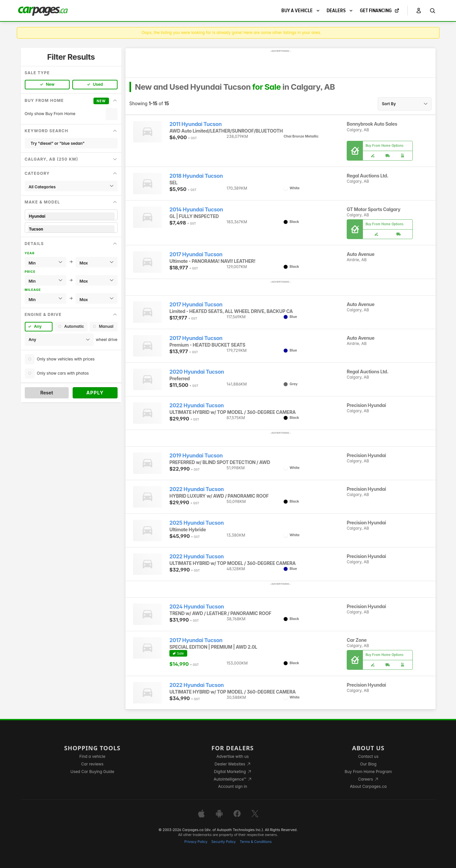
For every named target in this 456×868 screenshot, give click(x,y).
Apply (95, 393)
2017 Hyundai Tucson (196, 254)
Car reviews (92, 764)
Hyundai (71, 216)
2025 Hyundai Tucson (197, 523)
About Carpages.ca (368, 786)
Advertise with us (232, 756)
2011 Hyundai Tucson (195, 124)
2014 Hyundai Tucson (196, 210)
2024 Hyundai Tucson (197, 607)
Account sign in (233, 786)
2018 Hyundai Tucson (196, 176)
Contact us (368, 756)
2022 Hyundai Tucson (197, 405)
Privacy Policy (196, 842)
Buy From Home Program (368, 772)
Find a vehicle (92, 756)
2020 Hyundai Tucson (197, 372)
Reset (47, 393)
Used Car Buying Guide (92, 772)
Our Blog (368, 764)
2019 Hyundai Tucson (196, 456)
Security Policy (224, 842)
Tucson (71, 229)
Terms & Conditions (256, 842)
